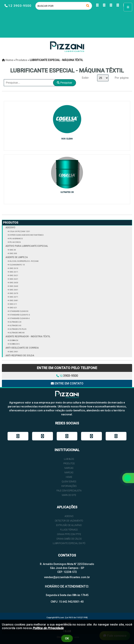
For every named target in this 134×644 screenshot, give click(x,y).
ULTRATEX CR (67, 192)
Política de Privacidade (48, 628)
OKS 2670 (14, 293)
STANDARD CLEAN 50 (19, 311)
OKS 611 (13, 304)
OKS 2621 (14, 275)
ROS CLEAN (67, 139)
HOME (69, 477)
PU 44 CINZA (15, 242)
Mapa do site (69, 495)
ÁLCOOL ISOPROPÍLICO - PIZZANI (24, 261)
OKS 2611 (14, 272)
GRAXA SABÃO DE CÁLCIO (69, 539)
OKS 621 (13, 308)
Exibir (85, 78)
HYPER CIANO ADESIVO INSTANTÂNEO (26, 235)
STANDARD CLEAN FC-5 (20, 315)
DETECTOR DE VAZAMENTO (69, 521)
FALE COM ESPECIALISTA (69, 491)
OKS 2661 (14, 290)
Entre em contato (67, 383)
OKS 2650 (14, 283)
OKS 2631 (14, 279)
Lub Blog (69, 459)
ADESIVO (10, 228)
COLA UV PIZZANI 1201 (20, 231)
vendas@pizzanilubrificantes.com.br (67, 577)
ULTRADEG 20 (15, 322)
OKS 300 (13, 253)
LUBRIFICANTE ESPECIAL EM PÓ (69, 543)
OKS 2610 (14, 268)
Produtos (11, 223)
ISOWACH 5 (14, 344)
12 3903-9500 (20, 6)
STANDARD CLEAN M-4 (19, 318)
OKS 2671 (14, 297)
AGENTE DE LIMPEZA (17, 257)
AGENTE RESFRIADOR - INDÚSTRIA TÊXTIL (28, 336)
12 (67, 376)
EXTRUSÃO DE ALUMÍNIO (69, 525)
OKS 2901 (14, 352)
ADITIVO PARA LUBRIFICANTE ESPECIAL (27, 246)
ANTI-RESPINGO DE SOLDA (20, 355)
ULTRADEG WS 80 (17, 333)
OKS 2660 (14, 286)
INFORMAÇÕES (69, 486)
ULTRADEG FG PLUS (18, 329)
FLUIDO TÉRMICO (69, 530)
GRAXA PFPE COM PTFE (69, 534)
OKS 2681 (14, 300)
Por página (122, 78)
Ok (67, 638)
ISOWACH (14, 340)
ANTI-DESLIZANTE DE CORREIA (22, 348)
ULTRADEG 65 (15, 325)
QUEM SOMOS (69, 482)
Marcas (69, 468)
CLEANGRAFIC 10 (17, 265)
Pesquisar (64, 83)
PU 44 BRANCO (16, 239)
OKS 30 (12, 250)
